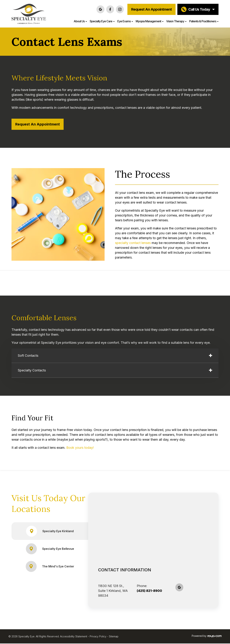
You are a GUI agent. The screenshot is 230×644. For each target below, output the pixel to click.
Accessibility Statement (74, 637)
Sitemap (114, 637)
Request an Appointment (151, 9)
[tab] (115, 356)
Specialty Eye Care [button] (102, 21)
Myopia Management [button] (150, 21)
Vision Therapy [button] (176, 21)
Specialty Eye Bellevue (50, 549)
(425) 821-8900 (149, 591)
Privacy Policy (98, 637)
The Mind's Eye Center (50, 567)
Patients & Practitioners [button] (204, 21)
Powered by (207, 636)
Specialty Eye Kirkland (50, 532)
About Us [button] (80, 21)
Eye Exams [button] (125, 21)
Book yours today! (80, 448)
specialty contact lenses (133, 243)
